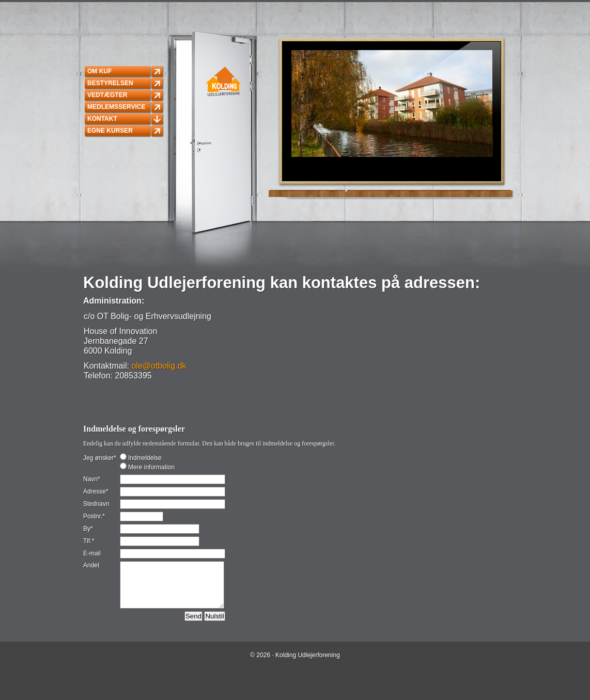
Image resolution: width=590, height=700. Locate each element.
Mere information (151, 467)
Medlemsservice (116, 107)
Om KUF (99, 71)
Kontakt (102, 119)
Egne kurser (110, 131)
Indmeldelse (144, 458)
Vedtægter (107, 95)
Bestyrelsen (110, 83)
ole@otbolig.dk (159, 366)
